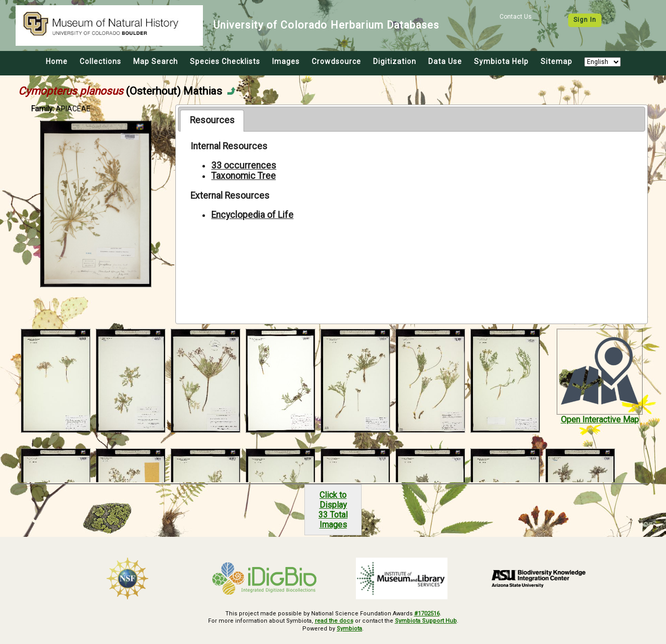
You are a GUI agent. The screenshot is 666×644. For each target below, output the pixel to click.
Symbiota (349, 629)
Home (57, 61)
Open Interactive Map (600, 420)
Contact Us (516, 17)
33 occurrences (244, 165)
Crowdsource (336, 61)
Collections (100, 61)
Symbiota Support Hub (426, 621)
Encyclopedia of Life (252, 215)
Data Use (445, 61)
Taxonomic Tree (244, 176)
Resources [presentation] (212, 120)
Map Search (156, 61)
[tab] (212, 121)
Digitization (395, 61)
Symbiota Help (501, 61)
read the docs (334, 621)
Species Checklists (225, 61)
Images (286, 61)
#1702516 (427, 614)
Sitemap (556, 61)
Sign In (585, 20)
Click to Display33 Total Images (333, 510)
